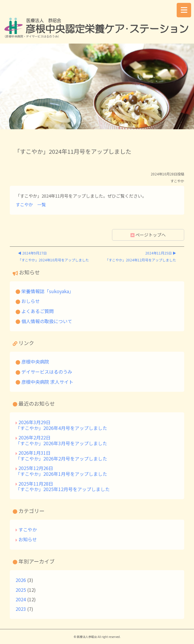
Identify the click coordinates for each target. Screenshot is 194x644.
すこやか (28, 529)
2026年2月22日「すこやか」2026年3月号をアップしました (61, 440)
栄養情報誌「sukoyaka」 (45, 291)
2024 (21, 599)
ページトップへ (148, 235)
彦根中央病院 (32, 362)
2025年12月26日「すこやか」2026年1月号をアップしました (61, 471)
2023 (21, 609)
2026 (21, 580)
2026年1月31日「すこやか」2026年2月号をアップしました (61, 456)
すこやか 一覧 (31, 204)
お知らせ (28, 539)
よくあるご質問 (35, 311)
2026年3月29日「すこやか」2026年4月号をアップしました (61, 425)
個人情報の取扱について (44, 321)
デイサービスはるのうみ (44, 372)
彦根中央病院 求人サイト (44, 382)
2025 (21, 590)
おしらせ (28, 301)
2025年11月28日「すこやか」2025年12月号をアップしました (63, 486)
